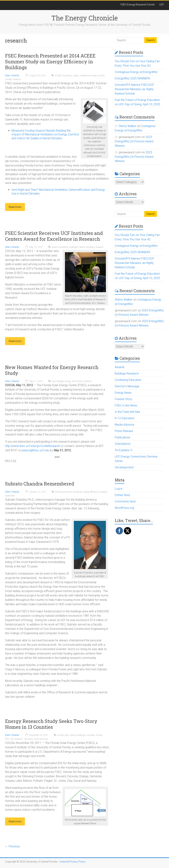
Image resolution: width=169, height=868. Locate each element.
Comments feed (125, 501)
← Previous (12, 846)
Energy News (123, 393)
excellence (63, 247)
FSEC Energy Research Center (138, 5)
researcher (10, 496)
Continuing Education (128, 380)
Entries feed (122, 495)
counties (91, 735)
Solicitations (123, 444)
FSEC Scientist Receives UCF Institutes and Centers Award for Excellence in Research (54, 236)
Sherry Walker (127, 126)
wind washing (41, 739)
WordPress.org (124, 508)
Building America (64, 492)
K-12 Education (125, 418)
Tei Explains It (123, 450)
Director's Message (127, 386)
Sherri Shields (12, 75)
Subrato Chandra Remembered (40, 484)
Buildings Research (127, 373)
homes (99, 735)
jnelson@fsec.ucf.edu (35, 450)
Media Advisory (125, 425)
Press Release (124, 431)
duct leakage (58, 381)
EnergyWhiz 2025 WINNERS (133, 78)
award (55, 247)
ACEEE (58, 76)
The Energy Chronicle (84, 18)
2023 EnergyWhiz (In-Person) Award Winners (134, 141)
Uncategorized (124, 467)
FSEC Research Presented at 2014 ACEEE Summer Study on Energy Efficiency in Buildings (50, 62)
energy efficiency (91, 492)
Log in (119, 489)
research (17, 79)
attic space (70, 735)
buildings (67, 76)
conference (85, 76)
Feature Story (124, 399)
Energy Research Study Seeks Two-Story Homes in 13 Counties (51, 724)
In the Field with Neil (127, 412)
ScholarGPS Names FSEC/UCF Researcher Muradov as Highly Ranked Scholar (135, 89)
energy (94, 76)
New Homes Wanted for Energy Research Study (52, 370)
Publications (123, 437)
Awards (120, 367)
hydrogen (74, 247)
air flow (61, 735)
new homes (77, 381)
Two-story (28, 739)
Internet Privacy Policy (73, 862)
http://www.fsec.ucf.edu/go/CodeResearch (33, 446)
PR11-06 (9, 739)
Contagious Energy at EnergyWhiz (136, 72)
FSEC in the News (126, 405)
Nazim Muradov (87, 247)
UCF (162, 5)
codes (76, 76)
